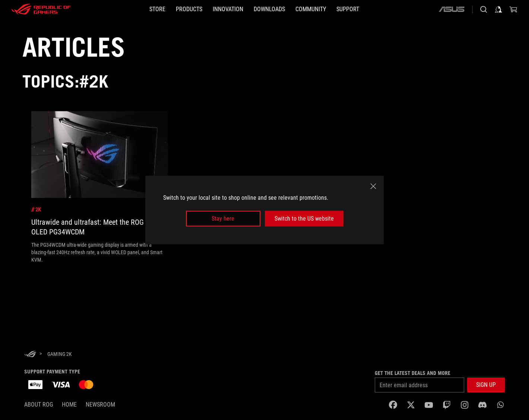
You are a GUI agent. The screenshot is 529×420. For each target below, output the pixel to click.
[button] (486, 385)
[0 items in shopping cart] (513, 9)
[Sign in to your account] (498, 9)
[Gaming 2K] (60, 354)
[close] (373, 186)
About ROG (39, 405)
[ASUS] (452, 9)
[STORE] (157, 9)
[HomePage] (30, 355)
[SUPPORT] (348, 9)
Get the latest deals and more (413, 373)
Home (69, 405)
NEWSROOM (100, 405)
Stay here (223, 219)
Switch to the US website (304, 219)
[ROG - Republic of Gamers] (41, 9)
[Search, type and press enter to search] (484, 9)
